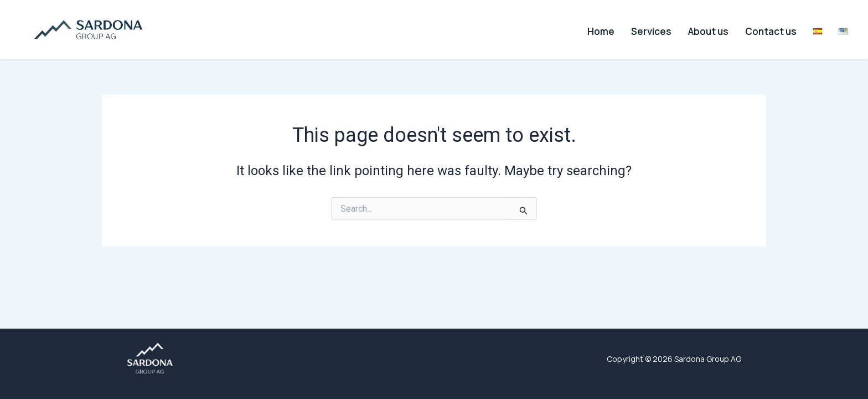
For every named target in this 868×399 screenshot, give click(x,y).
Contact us (773, 29)
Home (616, 29)
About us (715, 29)
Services (662, 29)
